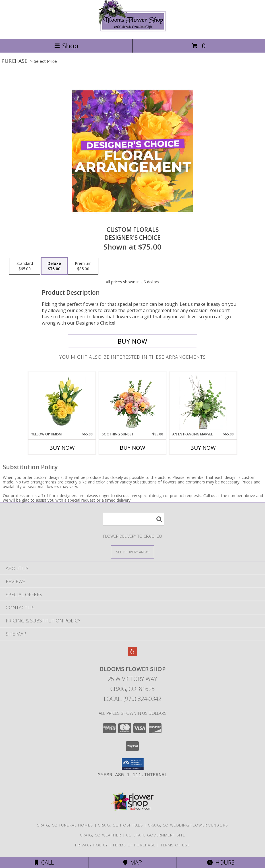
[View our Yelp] (132, 654)
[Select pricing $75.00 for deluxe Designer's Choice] (54, 266)
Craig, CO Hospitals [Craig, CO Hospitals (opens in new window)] (120, 825)
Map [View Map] (132, 862)
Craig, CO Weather (101, 835)
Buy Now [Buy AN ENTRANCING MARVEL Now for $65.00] (203, 448)
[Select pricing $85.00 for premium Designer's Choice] (83, 266)
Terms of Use (175, 845)
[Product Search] (134, 519)
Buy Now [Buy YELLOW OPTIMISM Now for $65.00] (62, 448)
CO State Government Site (156, 835)
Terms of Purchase (134, 845)
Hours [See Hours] (221, 862)
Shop (66, 46)
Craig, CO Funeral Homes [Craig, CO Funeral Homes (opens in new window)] (65, 825)
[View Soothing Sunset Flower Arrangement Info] (133, 402)
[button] (133, 764)
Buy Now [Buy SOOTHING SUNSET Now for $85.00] (132, 448)
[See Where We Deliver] (132, 552)
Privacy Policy (91, 845)
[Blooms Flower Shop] (132, 31)
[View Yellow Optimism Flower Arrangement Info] (62, 402)
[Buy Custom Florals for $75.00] (132, 341)
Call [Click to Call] (44, 862)
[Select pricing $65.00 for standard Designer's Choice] (25, 266)
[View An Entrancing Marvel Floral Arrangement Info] (203, 402)
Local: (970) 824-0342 (132, 699)
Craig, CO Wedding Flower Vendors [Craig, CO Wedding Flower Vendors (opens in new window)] (188, 825)
